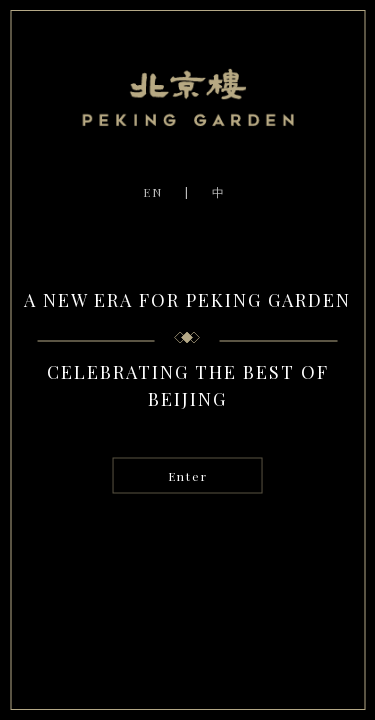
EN (153, 192)
